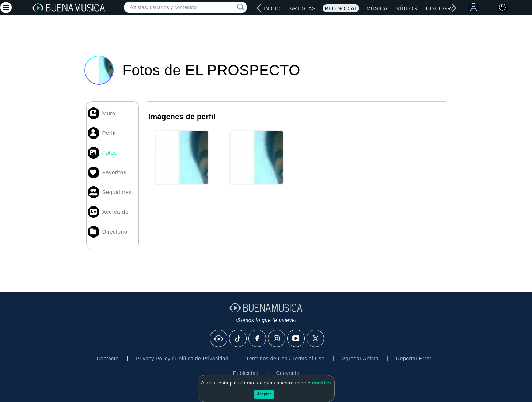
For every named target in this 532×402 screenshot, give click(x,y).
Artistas (303, 8)
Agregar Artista (360, 359)
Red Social (341, 8)
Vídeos (407, 8)
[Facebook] (258, 339)
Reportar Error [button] (414, 359)
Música (377, 8)
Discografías (446, 8)
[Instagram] (277, 339)
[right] (454, 8)
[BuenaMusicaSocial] (219, 339)
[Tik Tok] (238, 339)
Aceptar (264, 394)
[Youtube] (296, 339)
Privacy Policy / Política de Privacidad (182, 359)
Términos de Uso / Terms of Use (285, 359)
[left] (259, 8)
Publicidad (246, 373)
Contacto (107, 359)
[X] (316, 339)
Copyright (288, 373)
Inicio (272, 8)
